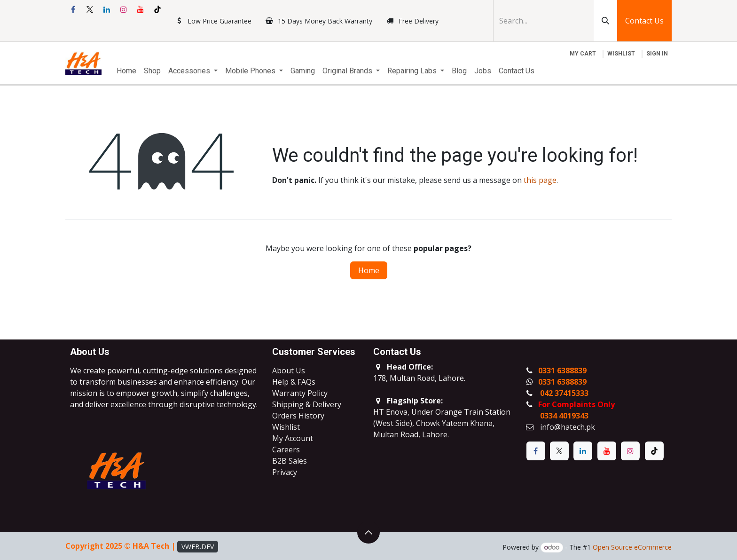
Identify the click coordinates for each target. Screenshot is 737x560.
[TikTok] (157, 9)
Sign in (657, 54)
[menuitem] (126, 71)
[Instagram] (124, 9)
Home (369, 270)
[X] (90, 9)
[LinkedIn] (107, 9)
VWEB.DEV (198, 547)
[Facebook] (73, 9)
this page (540, 180)
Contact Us (644, 21)
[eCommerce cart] (583, 54)
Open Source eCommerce (632, 547)
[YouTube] (141, 9)
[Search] (605, 21)
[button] (368, 532)
